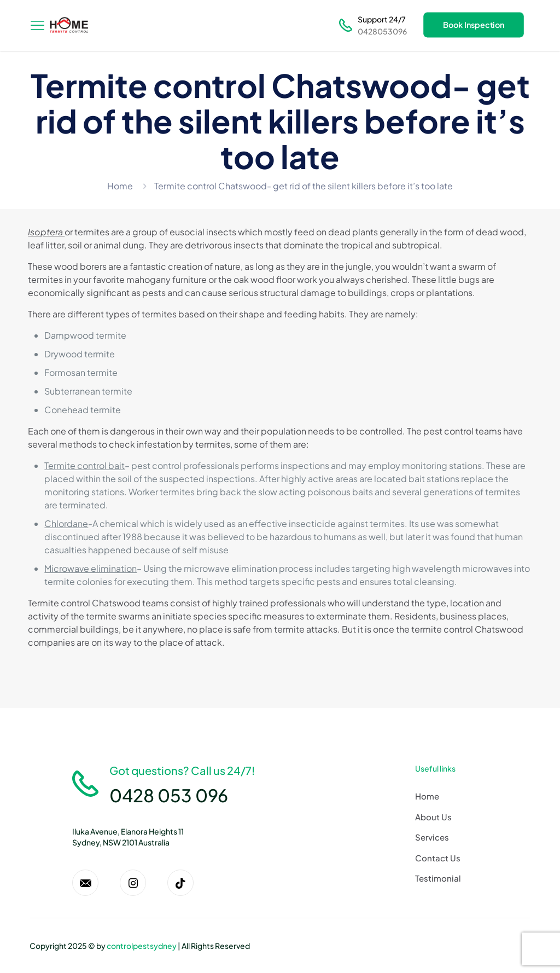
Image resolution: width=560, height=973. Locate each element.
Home (120, 186)
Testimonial (438, 878)
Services (432, 837)
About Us (433, 817)
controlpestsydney (142, 946)
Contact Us (438, 858)
